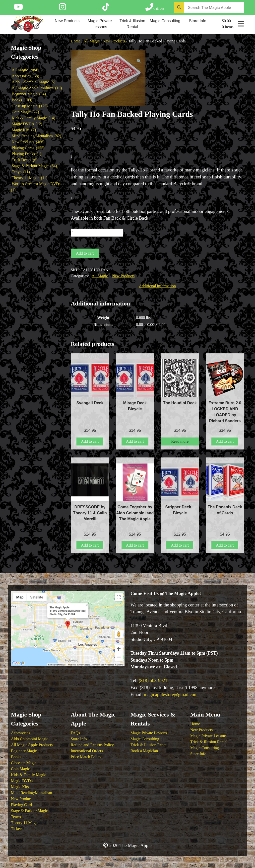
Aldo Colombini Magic (30, 739)
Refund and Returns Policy (92, 745)
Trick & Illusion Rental (132, 24)
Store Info (198, 21)
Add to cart (85, 253)
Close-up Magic (24, 763)
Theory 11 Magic (25, 823)
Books (16, 757)
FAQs (75, 733)
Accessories (20, 733)
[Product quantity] (97, 233)
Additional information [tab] (157, 286)
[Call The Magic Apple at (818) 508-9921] (155, 8)
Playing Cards (22, 805)
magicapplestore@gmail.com (171, 695)
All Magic (92, 41)
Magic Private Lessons (100, 24)
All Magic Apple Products (32, 745)
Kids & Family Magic (29, 775)
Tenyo (16, 817)
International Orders (87, 751)
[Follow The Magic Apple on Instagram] (63, 8)
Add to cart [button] (90, 441)
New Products (67, 21)
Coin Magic (20, 769)
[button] (139, 61)
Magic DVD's (22, 781)
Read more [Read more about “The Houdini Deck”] (180, 441)
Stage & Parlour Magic (29, 811)
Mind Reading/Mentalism (32, 793)
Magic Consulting (165, 21)
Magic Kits (20, 787)
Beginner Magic (24, 751)
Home (76, 41)
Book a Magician (144, 751)
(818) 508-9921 (153, 681)
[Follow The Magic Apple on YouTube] (18, 8)
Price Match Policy (86, 757)
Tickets (17, 829)
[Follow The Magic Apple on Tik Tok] (106, 8)
